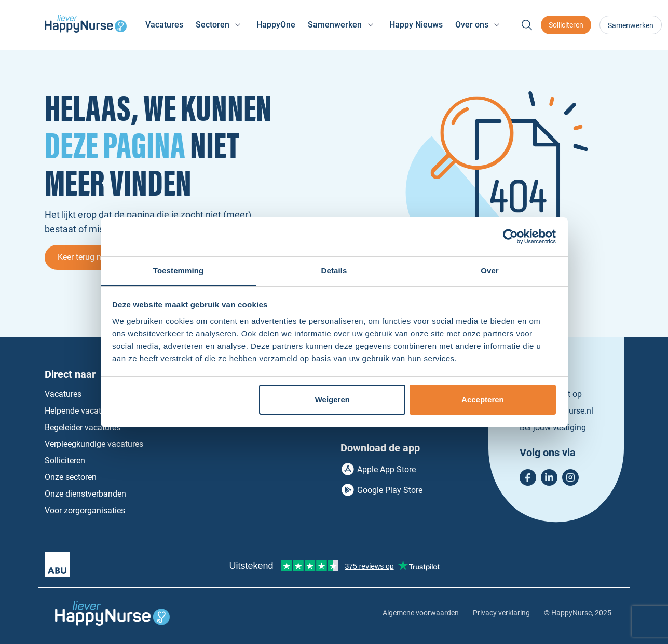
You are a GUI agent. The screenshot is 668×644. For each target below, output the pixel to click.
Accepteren (483, 399)
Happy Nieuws (416, 25)
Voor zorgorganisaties (85, 510)
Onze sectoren (71, 477)
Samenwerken (631, 25)
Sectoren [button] (213, 25)
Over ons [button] (472, 25)
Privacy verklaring (501, 613)
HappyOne (276, 25)
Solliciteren (566, 25)
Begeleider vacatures (83, 427)
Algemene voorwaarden (421, 613)
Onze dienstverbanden (85, 494)
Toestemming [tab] (179, 271)
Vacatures (164, 25)
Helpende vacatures (81, 411)
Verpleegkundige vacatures (94, 444)
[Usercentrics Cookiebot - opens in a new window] (510, 237)
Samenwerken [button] (335, 25)
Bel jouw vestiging (553, 427)
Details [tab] (334, 271)
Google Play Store (390, 490)
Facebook (528, 477)
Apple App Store (386, 469)
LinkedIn (549, 477)
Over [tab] (490, 271)
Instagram (570, 477)
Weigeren (332, 399)
